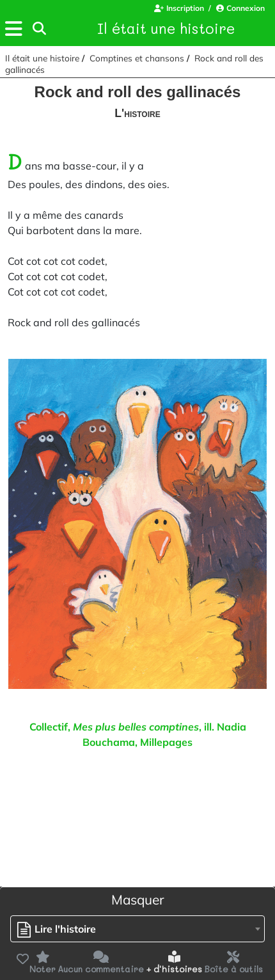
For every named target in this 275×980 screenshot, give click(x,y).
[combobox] (137, 929)
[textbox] (60, 929)
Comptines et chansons (137, 58)
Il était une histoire (166, 28)
